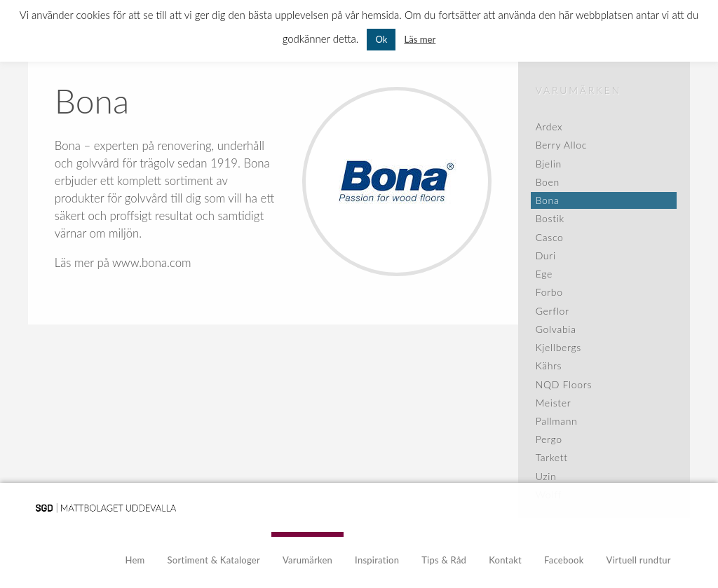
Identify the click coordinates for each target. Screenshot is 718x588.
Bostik (550, 218)
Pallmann (557, 421)
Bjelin (549, 164)
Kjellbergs (558, 347)
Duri (546, 255)
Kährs (549, 365)
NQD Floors (564, 384)
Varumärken (578, 90)
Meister (554, 403)
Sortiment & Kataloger (214, 560)
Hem (135, 560)
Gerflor (553, 311)
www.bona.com (152, 262)
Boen (548, 182)
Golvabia (556, 329)
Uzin (546, 476)
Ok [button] (381, 39)
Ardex (549, 127)
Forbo (549, 292)
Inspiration (377, 560)
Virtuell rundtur (639, 560)
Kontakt (505, 560)
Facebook (564, 560)
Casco (550, 237)
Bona (548, 200)
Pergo (549, 439)
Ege (544, 274)
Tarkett (552, 457)
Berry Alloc (561, 145)
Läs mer (420, 39)
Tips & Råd (444, 560)
